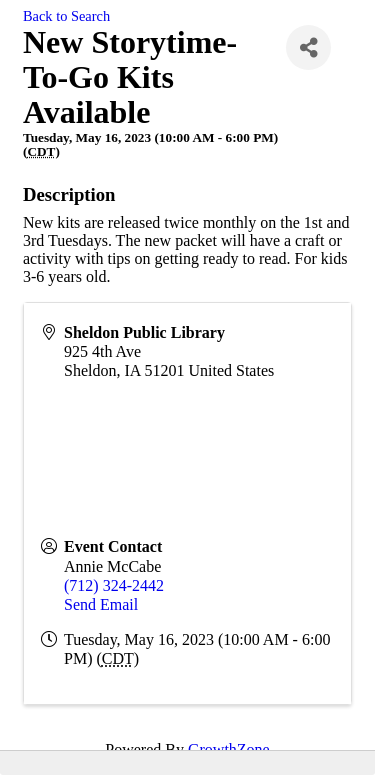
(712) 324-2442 (114, 585)
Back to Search (66, 16)
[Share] (308, 47)
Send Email (101, 604)
